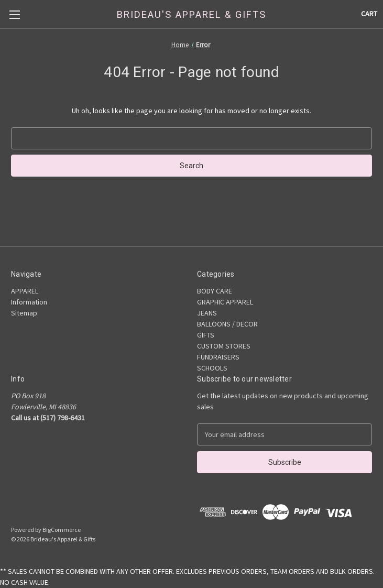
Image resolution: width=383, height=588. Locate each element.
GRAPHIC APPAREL (225, 302)
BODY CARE (215, 291)
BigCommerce (62, 530)
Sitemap (24, 313)
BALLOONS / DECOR (227, 324)
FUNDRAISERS (218, 357)
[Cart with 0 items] (369, 14)
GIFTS (206, 335)
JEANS (207, 313)
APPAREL (25, 291)
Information (29, 302)
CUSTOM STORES (224, 346)
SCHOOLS (212, 368)
